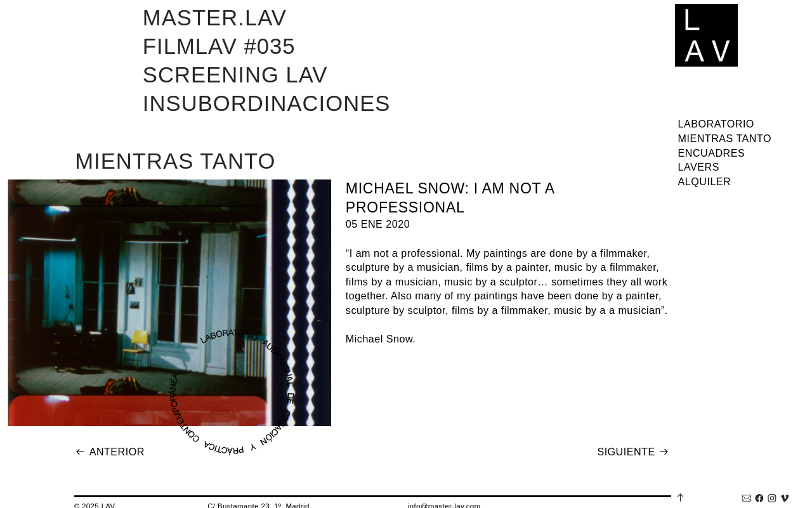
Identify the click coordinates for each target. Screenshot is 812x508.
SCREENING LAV (235, 75)
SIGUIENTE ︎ (633, 452)
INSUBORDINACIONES (267, 103)
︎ (759, 498)
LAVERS (699, 167)
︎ (772, 498)
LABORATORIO (716, 124)
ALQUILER (705, 181)
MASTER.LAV (215, 18)
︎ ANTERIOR (110, 452)
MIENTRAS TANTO (725, 138)
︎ (747, 498)
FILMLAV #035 (219, 46)
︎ (681, 497)
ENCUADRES (712, 153)
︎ (785, 498)
